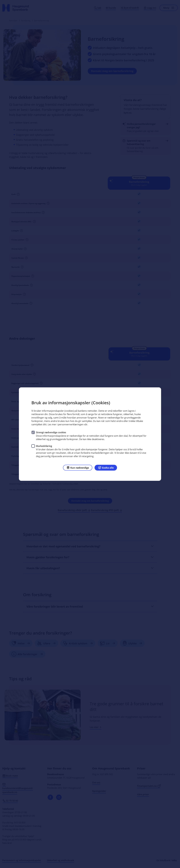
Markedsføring (44, 446)
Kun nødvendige (78, 467)
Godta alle (106, 467)
